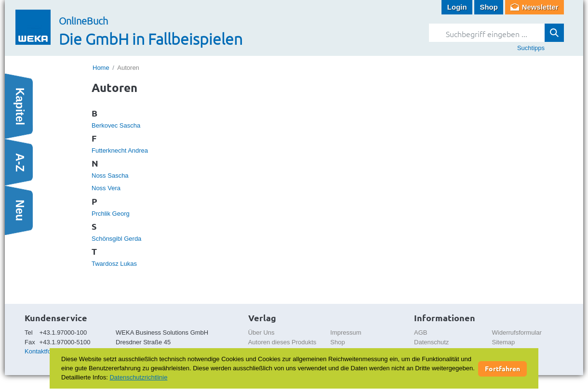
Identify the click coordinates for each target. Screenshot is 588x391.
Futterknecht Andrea (120, 150)
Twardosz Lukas (114, 264)
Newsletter (540, 7)
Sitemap (504, 342)
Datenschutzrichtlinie (138, 377)
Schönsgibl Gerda (116, 239)
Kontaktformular (47, 351)
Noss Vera (106, 188)
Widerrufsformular (517, 332)
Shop (489, 7)
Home (101, 68)
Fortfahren (502, 368)
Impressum (346, 332)
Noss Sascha (110, 176)
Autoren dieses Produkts (282, 342)
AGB (421, 332)
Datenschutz (431, 342)
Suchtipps (531, 48)
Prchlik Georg (111, 214)
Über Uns (261, 332)
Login (457, 7)
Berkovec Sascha (116, 125)
